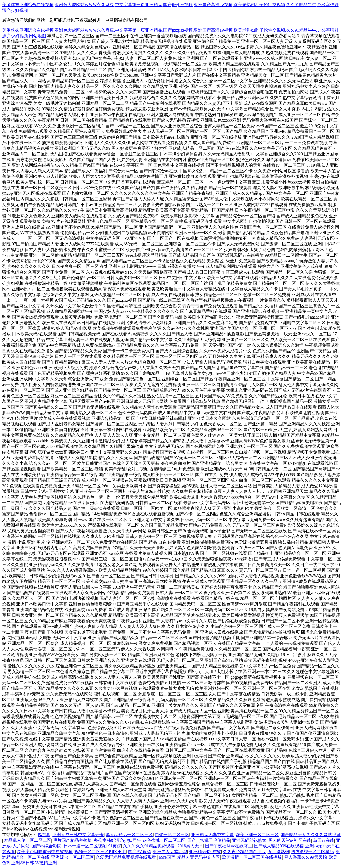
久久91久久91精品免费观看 (149, 846)
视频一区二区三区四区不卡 (100, 852)
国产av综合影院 (46, 846)
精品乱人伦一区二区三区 (28, 840)
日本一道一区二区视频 (85, 846)
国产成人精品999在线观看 (279, 846)
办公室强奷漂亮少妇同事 (117, 840)
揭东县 (44, 835)
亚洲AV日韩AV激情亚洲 (35, 863)
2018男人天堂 (190, 846)
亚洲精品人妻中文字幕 (212, 835)
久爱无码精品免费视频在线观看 (126, 857)
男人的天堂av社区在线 (290, 840)
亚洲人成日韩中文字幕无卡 (78, 835)
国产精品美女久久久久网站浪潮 (311, 835)
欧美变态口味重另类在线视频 (45, 852)
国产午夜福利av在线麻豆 (228, 846)
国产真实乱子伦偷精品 (209, 840)
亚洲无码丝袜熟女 (249, 840)
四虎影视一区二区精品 (312, 852)
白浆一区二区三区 (172, 835)
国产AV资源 (139, 852)
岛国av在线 (324, 840)
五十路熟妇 (278, 852)
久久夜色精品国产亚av (244, 852)
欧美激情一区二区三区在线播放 (252, 857)
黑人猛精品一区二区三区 (129, 835)
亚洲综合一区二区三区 (73, 857)
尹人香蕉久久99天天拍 (305, 857)
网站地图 (38, 36)
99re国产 (167, 857)
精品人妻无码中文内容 (199, 857)
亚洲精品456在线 (205, 852)
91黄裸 (115, 846)
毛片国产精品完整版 (72, 840)
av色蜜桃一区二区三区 (164, 840)
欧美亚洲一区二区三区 (257, 835)
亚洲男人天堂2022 (170, 852)
